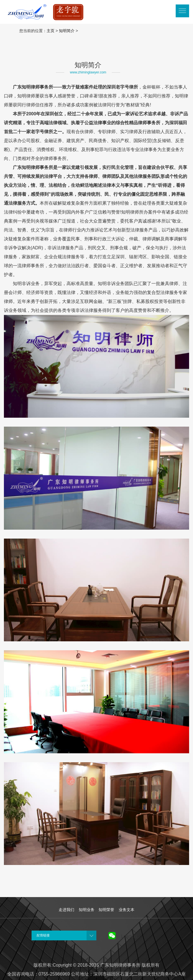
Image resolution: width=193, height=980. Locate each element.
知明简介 (67, 31)
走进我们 (66, 910)
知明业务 (87, 910)
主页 (51, 31)
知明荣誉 (106, 910)
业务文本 (127, 910)
